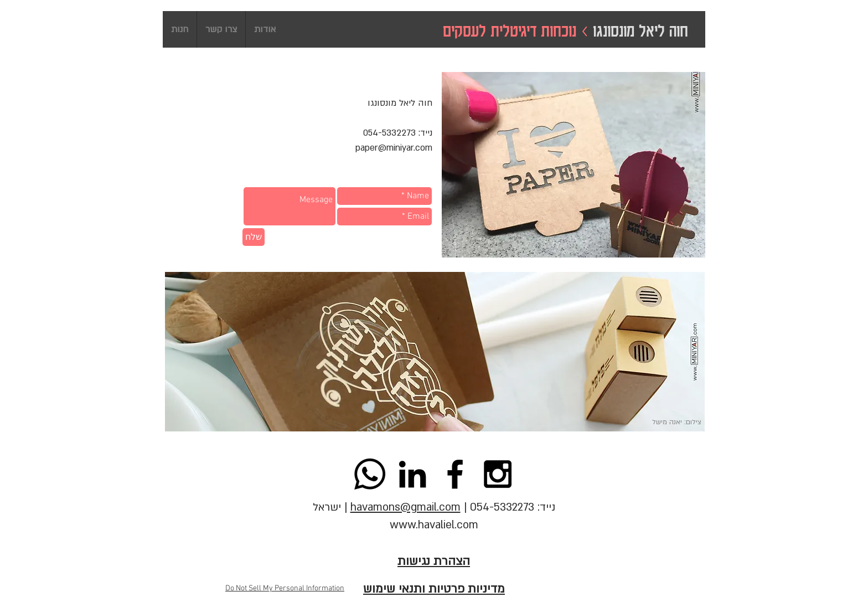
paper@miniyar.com (394, 148)
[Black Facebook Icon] (455, 474)
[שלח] (254, 237)
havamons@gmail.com (405, 507)
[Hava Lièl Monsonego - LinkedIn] (412, 474)
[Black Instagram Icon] (498, 474)
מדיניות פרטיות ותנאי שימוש (434, 589)
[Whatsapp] (370, 474)
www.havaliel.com (434, 525)
